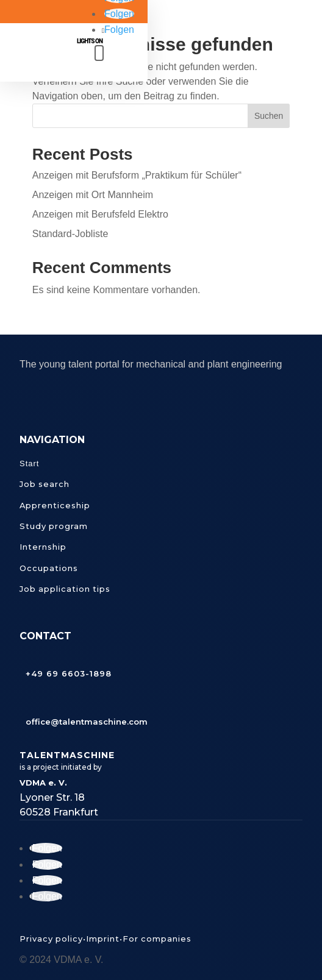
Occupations (49, 568)
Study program (54, 526)
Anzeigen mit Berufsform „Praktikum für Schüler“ (137, 175)
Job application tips (65, 589)
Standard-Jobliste (70, 234)
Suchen (269, 116)
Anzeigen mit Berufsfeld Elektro (100, 214)
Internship (43, 547)
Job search (45, 484)
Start (29, 463)
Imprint (103, 939)
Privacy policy (51, 939)
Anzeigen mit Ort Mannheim (93, 195)
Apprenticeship (55, 505)
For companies (157, 939)
